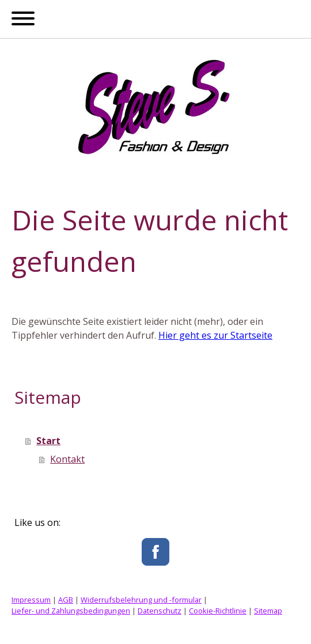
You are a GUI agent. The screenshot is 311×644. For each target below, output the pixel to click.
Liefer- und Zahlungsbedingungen (71, 611)
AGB (66, 600)
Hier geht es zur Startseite (215, 335)
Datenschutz (160, 611)
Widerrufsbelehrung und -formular (141, 600)
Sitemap (268, 611)
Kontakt (67, 459)
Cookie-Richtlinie (218, 611)
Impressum (31, 600)
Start (48, 441)
